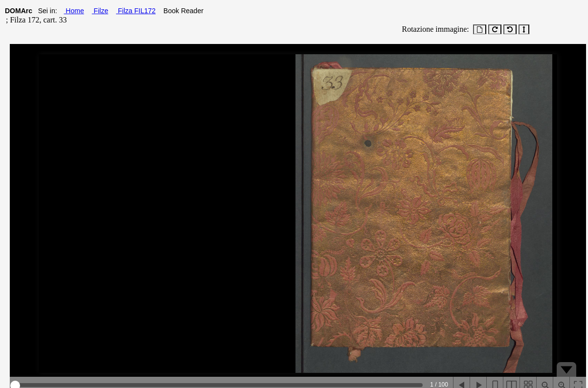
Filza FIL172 (136, 11)
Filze (100, 11)
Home (74, 11)
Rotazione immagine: (434, 29)
